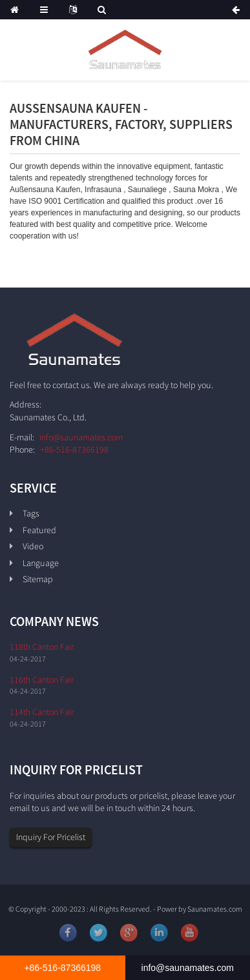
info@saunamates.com (81, 437)
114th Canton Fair (42, 712)
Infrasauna (103, 190)
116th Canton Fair (42, 680)
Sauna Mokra (196, 190)
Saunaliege (147, 190)
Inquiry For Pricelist (51, 837)
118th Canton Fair (42, 647)
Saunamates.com (215, 909)
